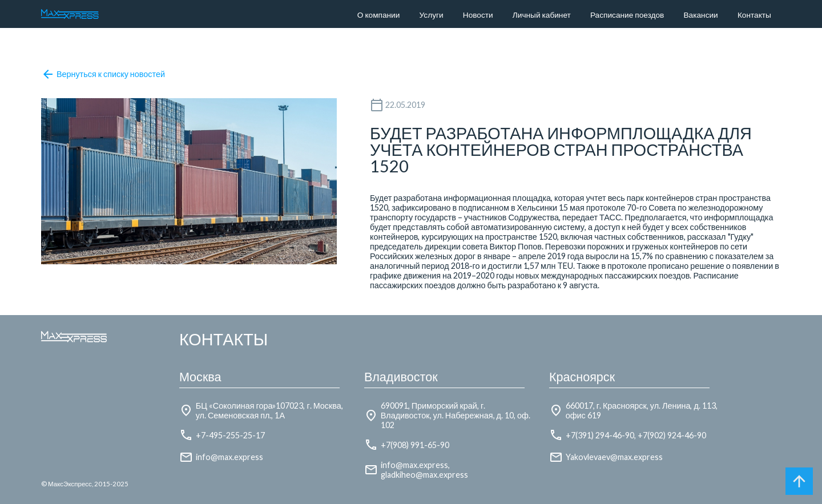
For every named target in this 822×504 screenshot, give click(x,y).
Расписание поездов (627, 15)
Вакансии (701, 15)
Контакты (754, 15)
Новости (478, 15)
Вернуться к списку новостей (103, 74)
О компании (379, 15)
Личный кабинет (542, 15)
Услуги (432, 15)
